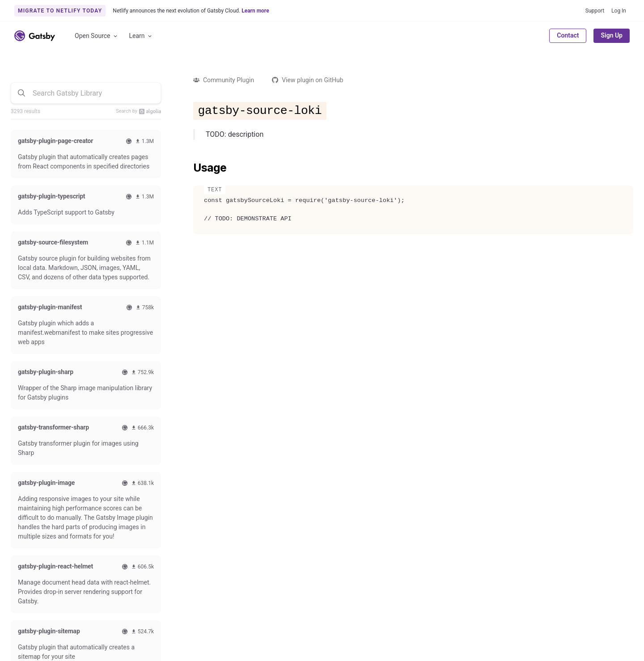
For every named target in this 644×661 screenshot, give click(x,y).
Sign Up (612, 35)
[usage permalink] (189, 168)
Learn (141, 36)
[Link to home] (35, 36)
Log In (619, 11)
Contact (568, 35)
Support (595, 11)
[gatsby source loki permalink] (189, 109)
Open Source (97, 36)
